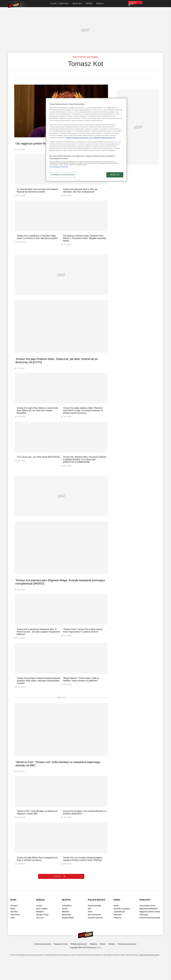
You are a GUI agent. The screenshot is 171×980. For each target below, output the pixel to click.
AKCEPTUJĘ (115, 175)
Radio (117, 920)
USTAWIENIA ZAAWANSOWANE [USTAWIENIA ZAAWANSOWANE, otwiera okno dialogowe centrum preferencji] (62, 175)
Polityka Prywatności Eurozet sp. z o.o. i (80, 138)
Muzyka (66, 920)
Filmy (13, 920)
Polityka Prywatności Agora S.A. (104, 138)
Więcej (61, 896)
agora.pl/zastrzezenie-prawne (149, 975)
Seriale (41, 920)
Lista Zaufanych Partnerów (59, 167)
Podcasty (145, 920)
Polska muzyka (97, 920)
